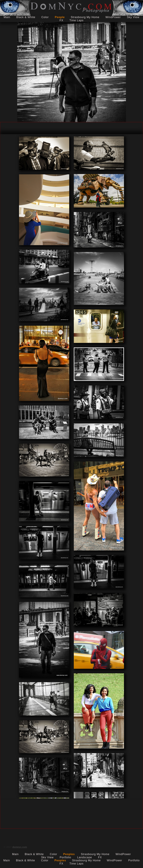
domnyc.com (20, 847)
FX (61, 20)
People (60, 17)
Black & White (26, 17)
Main (7, 17)
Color (45, 17)
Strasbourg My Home (85, 17)
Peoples (69, 854)
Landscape (85, 857)
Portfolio (65, 857)
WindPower (113, 17)
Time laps (76, 20)
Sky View (133, 17)
